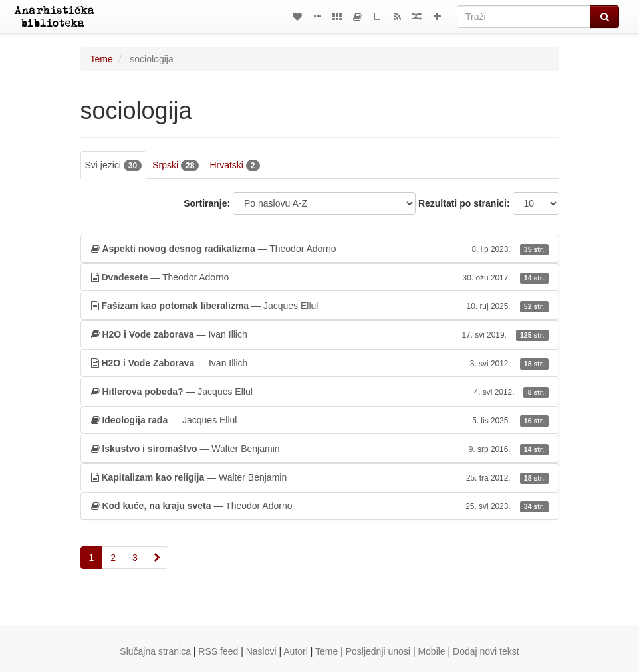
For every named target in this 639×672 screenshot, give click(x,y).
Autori (296, 651)
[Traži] (524, 17)
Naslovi (261, 651)
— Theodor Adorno (320, 249)
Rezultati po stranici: (464, 203)
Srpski (176, 166)
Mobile (431, 651)
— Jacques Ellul (320, 306)
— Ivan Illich (320, 334)
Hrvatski (234, 166)
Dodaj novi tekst (486, 651)
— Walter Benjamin (320, 449)
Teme (102, 59)
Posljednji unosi (378, 651)
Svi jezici (114, 166)
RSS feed (218, 651)
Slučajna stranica (155, 651)
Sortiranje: (207, 203)
